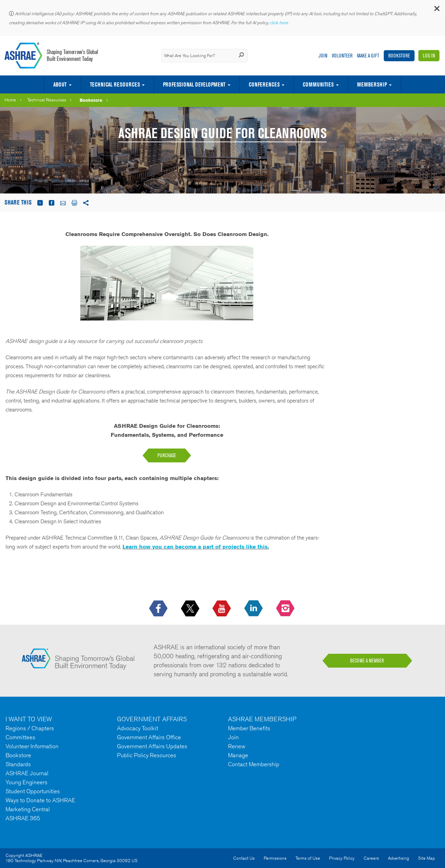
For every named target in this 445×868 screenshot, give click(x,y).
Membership (372, 84)
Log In (429, 56)
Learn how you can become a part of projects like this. (196, 547)
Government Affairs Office (149, 737)
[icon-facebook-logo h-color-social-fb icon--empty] (159, 609)
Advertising (398, 858)
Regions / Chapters (30, 728)
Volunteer (342, 56)
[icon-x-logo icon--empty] (191, 609)
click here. (280, 23)
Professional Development (194, 84)
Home (10, 100)
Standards (18, 764)
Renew (237, 746)
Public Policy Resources (147, 755)
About (60, 84)
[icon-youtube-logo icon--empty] (222, 609)
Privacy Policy (342, 858)
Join (323, 56)
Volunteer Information (32, 746)
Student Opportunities (33, 791)
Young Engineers (26, 782)
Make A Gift (368, 56)
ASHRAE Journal (27, 773)
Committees (20, 737)
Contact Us (244, 858)
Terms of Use (308, 858)
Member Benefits (249, 728)
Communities (318, 84)
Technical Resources (115, 84)
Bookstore (399, 56)
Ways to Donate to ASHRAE (40, 800)
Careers (371, 858)
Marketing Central (28, 809)
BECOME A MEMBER (367, 661)
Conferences (264, 84)
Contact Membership (254, 764)
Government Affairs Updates (152, 746)
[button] (436, 10)
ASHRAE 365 (23, 818)
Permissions (275, 858)
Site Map (426, 858)
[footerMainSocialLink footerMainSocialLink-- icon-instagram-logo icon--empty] (286, 609)
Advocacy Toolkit (138, 728)
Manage (238, 755)
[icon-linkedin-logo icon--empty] (254, 609)
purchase (167, 455)
